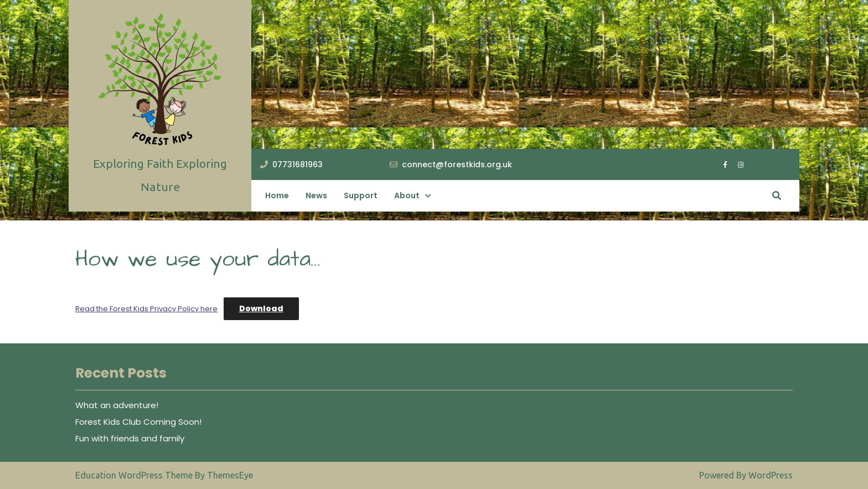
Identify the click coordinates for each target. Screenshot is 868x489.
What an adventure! (117, 405)
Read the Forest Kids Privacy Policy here (146, 309)
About (407, 195)
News (316, 195)
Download (261, 308)
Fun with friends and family (130, 438)
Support (361, 195)
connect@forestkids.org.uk (451, 164)
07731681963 (291, 164)
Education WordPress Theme (135, 475)
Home (277, 195)
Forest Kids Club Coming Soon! (138, 422)
